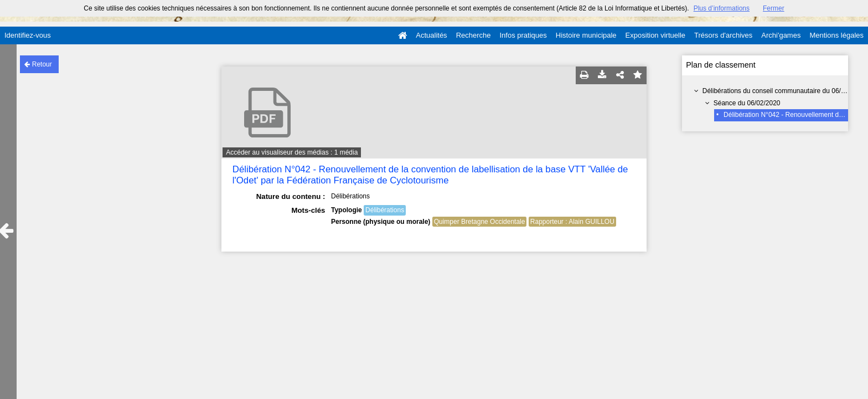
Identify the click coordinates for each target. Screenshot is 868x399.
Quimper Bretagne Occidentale (480, 222)
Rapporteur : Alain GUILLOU (572, 222)
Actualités (431, 35)
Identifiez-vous (28, 35)
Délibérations (385, 210)
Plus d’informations (722, 8)
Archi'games (781, 35)
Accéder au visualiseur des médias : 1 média (292, 152)
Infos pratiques (523, 35)
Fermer (774, 8)
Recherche (474, 35)
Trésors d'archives (723, 35)
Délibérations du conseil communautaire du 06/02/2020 (784, 91)
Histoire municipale (586, 35)
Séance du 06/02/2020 (747, 103)
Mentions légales (836, 35)
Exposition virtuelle (655, 35)
